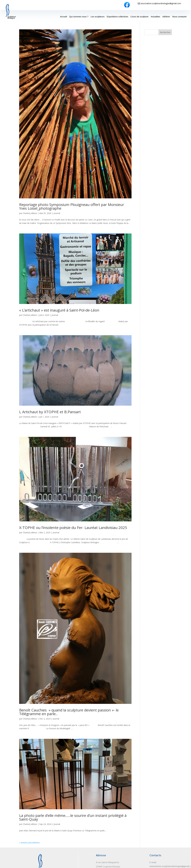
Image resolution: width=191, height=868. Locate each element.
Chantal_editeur (30, 213)
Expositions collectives (118, 17)
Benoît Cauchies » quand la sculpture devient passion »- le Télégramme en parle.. (69, 712)
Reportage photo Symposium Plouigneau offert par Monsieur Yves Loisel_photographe (72, 206)
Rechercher (165, 32)
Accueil (63, 17)
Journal (57, 213)
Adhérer (166, 17)
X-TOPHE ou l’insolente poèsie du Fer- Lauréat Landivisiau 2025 (73, 528)
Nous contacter (179, 17)
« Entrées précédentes (29, 843)
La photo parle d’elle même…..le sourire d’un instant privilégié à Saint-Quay (73, 817)
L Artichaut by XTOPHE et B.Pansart (50, 412)
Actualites (155, 17)
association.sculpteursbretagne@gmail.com (161, 3)
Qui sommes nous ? (79, 17)
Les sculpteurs (98, 17)
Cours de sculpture (140, 17)
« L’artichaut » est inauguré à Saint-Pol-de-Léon (59, 310)
